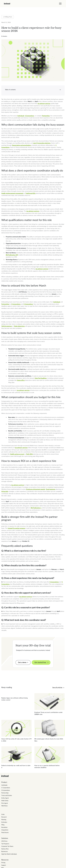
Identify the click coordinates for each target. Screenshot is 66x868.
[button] (60, 4)
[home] (7, 4)
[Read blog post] (16, 697)
